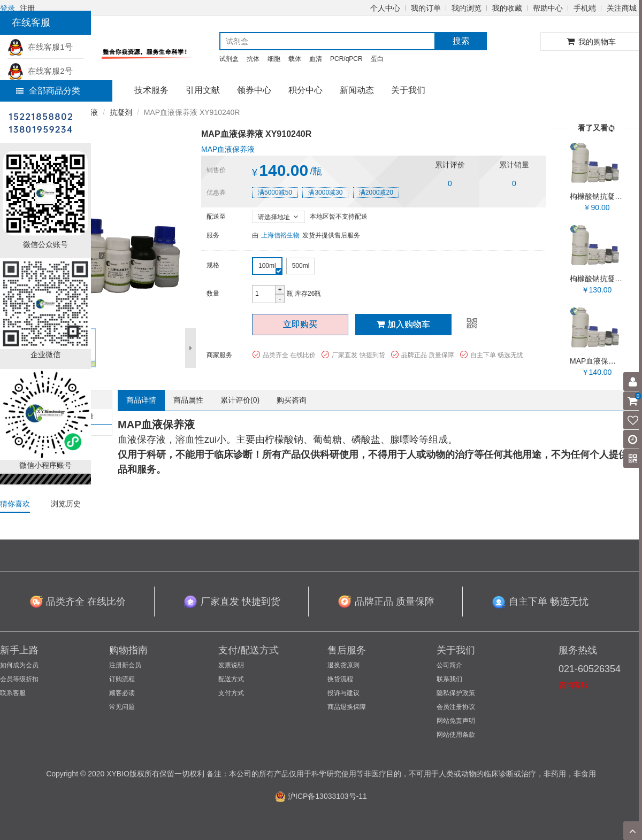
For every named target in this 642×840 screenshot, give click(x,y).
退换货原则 (343, 665)
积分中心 (305, 90)
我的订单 (426, 8)
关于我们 (408, 90)
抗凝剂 (121, 112)
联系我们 (449, 679)
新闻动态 (357, 90)
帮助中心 (548, 8)
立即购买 (300, 324)
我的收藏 (507, 8)
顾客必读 (122, 693)
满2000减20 (376, 192)
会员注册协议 (456, 707)
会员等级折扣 (19, 679)
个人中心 (385, 8)
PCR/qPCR (346, 59)
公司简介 (449, 665)
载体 (295, 59)
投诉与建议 (343, 693)
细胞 (274, 59)
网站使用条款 (456, 735)
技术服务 (151, 90)
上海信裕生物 (280, 235)
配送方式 (231, 679)
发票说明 (231, 665)
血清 (316, 59)
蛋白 (377, 59)
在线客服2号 (40, 71)
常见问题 (122, 707)
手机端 (585, 8)
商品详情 (141, 400)
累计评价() (240, 400)
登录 (7, 8)
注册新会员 (125, 665)
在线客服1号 (40, 47)
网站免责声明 (456, 721)
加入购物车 (403, 324)
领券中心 (254, 90)
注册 (27, 8)
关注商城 (622, 8)
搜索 (461, 41)
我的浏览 (467, 8)
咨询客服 (574, 685)
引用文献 (203, 90)
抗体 (253, 59)
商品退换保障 (347, 707)
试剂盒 (229, 59)
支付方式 (231, 693)
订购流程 (122, 679)
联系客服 (13, 693)
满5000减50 (275, 192)
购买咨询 (292, 400)
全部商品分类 (48, 91)
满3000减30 (325, 192)
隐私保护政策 (456, 693)
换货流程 (340, 679)
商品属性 (188, 400)
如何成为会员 (19, 665)
